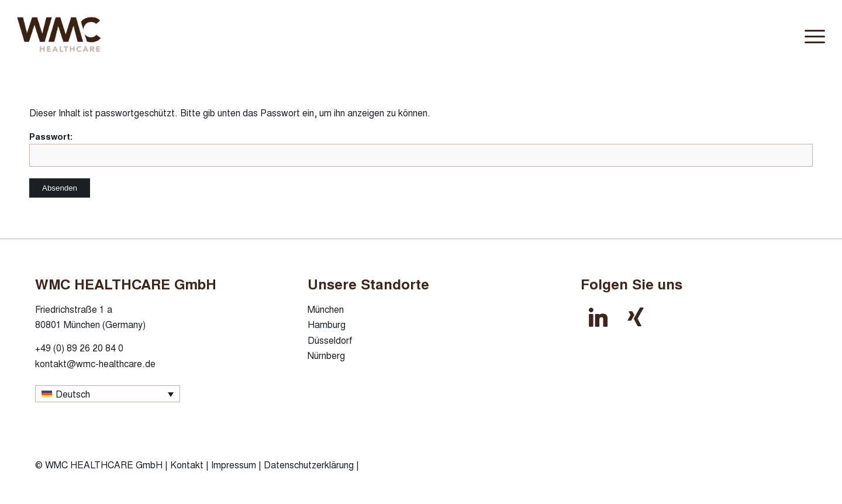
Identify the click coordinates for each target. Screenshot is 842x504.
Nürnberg (326, 355)
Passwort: (421, 148)
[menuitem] (811, 34)
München (326, 309)
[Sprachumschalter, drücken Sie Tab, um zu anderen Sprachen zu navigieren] (108, 394)
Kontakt (187, 465)
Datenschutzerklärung (309, 465)
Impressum (234, 465)
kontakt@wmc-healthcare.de (95, 363)
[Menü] (811, 34)
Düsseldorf (330, 340)
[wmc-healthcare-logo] (92, 34)
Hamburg (327, 324)
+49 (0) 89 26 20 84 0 (79, 348)
